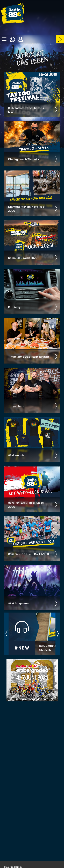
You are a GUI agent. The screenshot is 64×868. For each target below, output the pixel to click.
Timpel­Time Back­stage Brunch (33, 357)
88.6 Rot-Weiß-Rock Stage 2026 (33, 505)
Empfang (33, 307)
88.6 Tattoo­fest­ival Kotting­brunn (33, 110)
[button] (20, 39)
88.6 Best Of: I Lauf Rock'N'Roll (33, 554)
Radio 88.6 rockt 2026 (33, 258)
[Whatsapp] (12, 39)
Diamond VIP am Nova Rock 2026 (33, 209)
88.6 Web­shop (33, 455)
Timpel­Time (33, 406)
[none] (4, 39)
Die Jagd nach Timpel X (33, 159)
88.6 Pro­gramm (33, 603)
